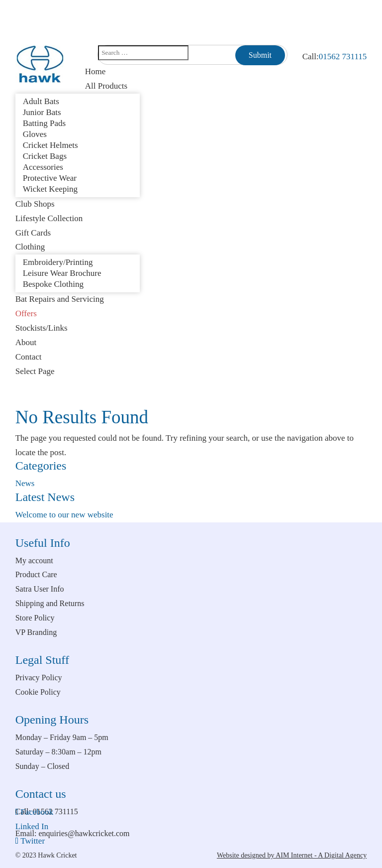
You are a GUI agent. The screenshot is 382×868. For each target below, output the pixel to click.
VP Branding (36, 632)
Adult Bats (41, 101)
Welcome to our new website (64, 515)
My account (34, 560)
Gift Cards (33, 233)
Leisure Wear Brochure (62, 273)
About (26, 342)
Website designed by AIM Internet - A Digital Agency (292, 855)
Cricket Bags (45, 156)
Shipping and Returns (50, 603)
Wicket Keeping (50, 189)
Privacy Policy (39, 678)
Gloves (35, 134)
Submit (260, 55)
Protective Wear (50, 178)
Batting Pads (44, 123)
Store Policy (35, 618)
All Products (106, 86)
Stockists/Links (42, 328)
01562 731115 (343, 57)
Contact (29, 357)
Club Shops (35, 204)
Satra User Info (40, 589)
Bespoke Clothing (53, 284)
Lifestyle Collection (49, 218)
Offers (26, 313)
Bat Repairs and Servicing (60, 299)
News (25, 483)
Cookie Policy (38, 692)
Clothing (30, 247)
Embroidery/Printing (58, 262)
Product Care (36, 574)
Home (95, 71)
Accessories (43, 167)
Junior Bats (42, 112)
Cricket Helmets (50, 145)
